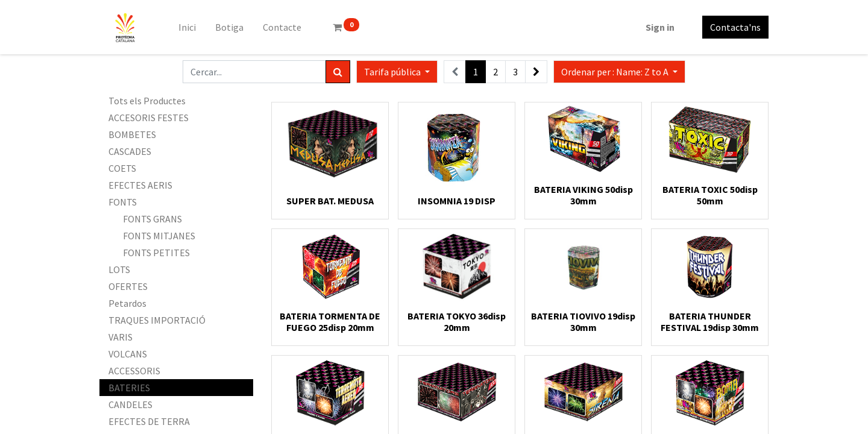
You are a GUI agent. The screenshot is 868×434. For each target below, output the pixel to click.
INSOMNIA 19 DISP (457, 201)
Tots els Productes (147, 101)
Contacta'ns (735, 27)
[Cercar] (338, 72)
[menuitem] (187, 27)
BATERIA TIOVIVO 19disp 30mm (583, 322)
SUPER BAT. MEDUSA (330, 201)
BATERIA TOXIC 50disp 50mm (710, 195)
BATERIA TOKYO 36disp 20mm (457, 322)
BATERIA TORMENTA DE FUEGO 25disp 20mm (330, 322)
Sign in (660, 27)
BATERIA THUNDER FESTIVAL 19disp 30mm (710, 322)
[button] (619, 72)
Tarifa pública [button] (393, 72)
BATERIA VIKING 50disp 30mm (583, 195)
